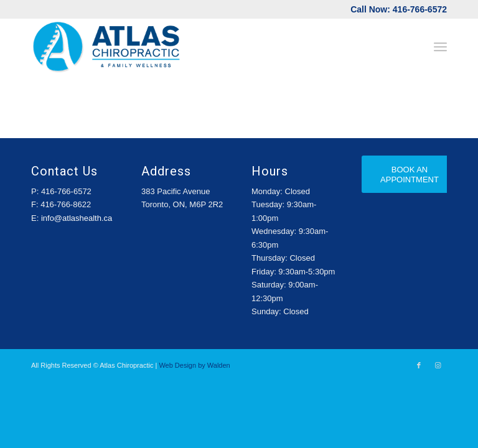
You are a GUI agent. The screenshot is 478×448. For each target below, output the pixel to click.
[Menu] (440, 47)
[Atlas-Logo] (107, 47)
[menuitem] (440, 47)
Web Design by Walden (194, 365)
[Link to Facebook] (419, 365)
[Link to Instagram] (438, 365)
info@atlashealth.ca (77, 218)
